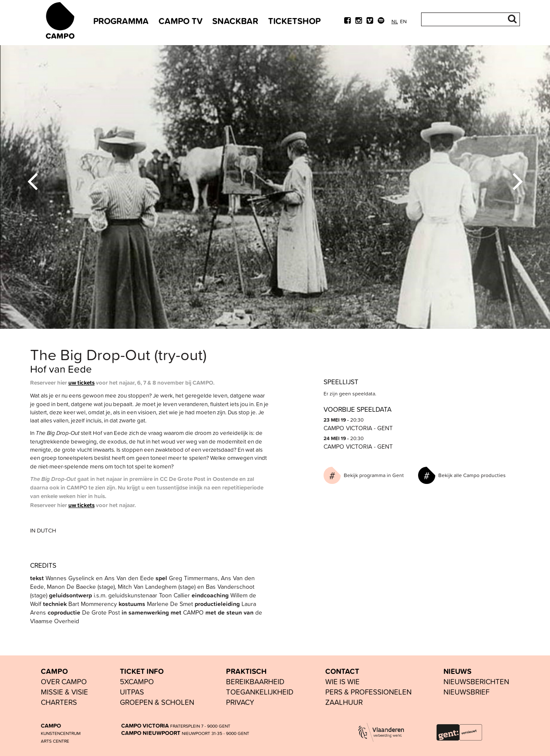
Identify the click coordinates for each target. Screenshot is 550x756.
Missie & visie (64, 692)
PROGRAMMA (121, 21)
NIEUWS (457, 671)
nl (395, 21)
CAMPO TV (180, 21)
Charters (59, 702)
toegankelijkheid (260, 692)
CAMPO (54, 671)
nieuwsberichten (476, 681)
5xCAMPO (137, 681)
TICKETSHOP (294, 21)
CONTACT (342, 671)
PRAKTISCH (246, 671)
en (403, 21)
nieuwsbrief (466, 692)
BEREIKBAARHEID (255, 681)
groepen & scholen (157, 702)
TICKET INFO (142, 671)
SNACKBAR (235, 21)
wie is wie (342, 681)
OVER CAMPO (64, 681)
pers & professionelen (368, 692)
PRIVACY (240, 702)
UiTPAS (132, 692)
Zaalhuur (344, 702)
